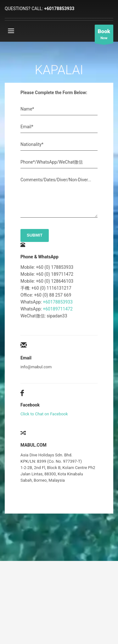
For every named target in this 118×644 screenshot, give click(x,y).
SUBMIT (35, 235)
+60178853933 (59, 9)
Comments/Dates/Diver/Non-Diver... (56, 180)
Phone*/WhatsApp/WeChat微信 (52, 162)
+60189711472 (58, 309)
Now (104, 36)
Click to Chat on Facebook (44, 414)
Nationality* (32, 144)
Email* (27, 127)
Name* (27, 109)
